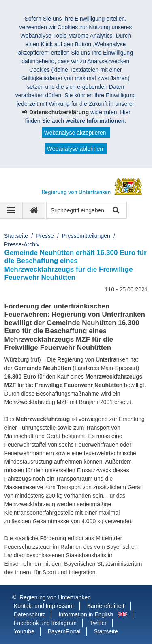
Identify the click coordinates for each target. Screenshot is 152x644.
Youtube (24, 631)
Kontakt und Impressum (44, 606)
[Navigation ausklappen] (11, 210)
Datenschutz (30, 614)
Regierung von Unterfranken (55, 597)
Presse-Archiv (22, 244)
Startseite (16, 236)
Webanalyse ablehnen (75, 149)
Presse (45, 236)
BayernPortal (64, 631)
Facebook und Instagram (45, 623)
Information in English (86, 614)
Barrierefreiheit (106, 606)
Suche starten (115, 211)
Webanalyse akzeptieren (75, 133)
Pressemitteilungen (86, 236)
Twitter (98, 623)
